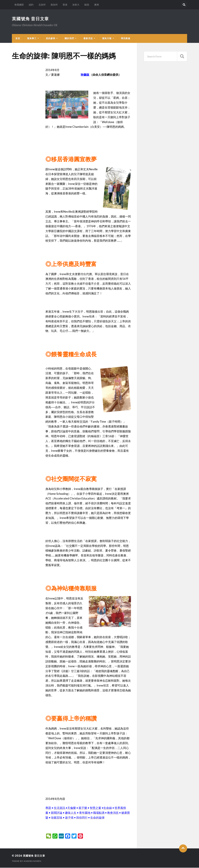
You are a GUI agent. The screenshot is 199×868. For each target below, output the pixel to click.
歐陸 (87, 5)
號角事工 (32, 39)
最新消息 (88, 39)
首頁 (18, 39)
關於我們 (69, 39)
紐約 (31, 5)
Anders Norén (32, 861)
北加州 (42, 5)
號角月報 (107, 39)
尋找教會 (126, 39)
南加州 (54, 5)
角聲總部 (19, 5)
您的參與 (51, 39)
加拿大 (76, 5)
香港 (65, 5)
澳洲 (96, 5)
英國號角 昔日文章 (31, 19)
